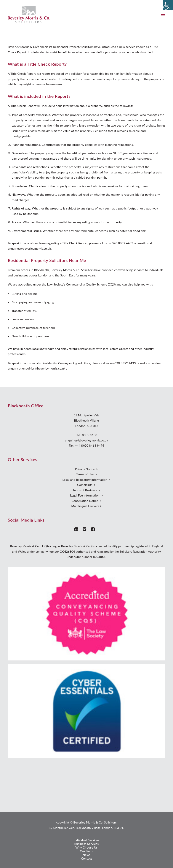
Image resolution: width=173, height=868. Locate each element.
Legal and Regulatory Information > (87, 480)
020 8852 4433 (86, 435)
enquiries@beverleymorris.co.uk (86, 440)
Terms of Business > (86, 490)
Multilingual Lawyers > (86, 506)
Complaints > (86, 485)
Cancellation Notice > (86, 501)
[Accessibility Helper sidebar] (168, 5)
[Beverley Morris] (29, 14)
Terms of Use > (86, 474)
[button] (163, 14)
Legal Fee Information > (86, 495)
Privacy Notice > (86, 469)
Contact (87, 858)
